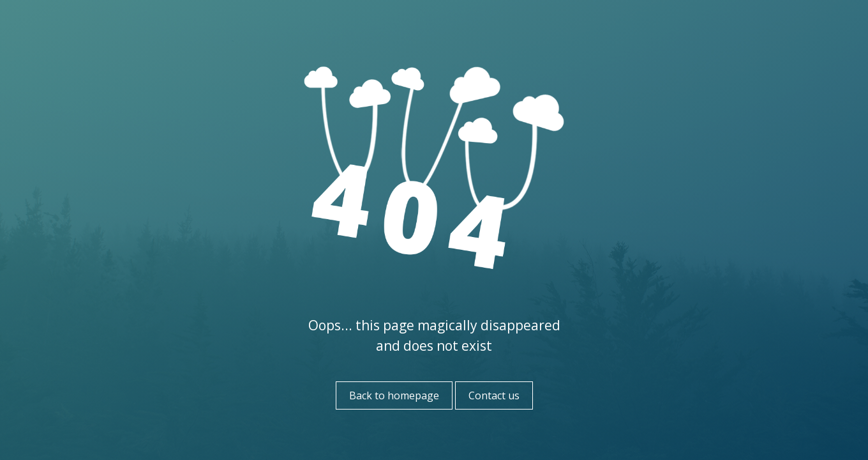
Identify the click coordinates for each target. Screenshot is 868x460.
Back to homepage (394, 395)
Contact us (494, 395)
